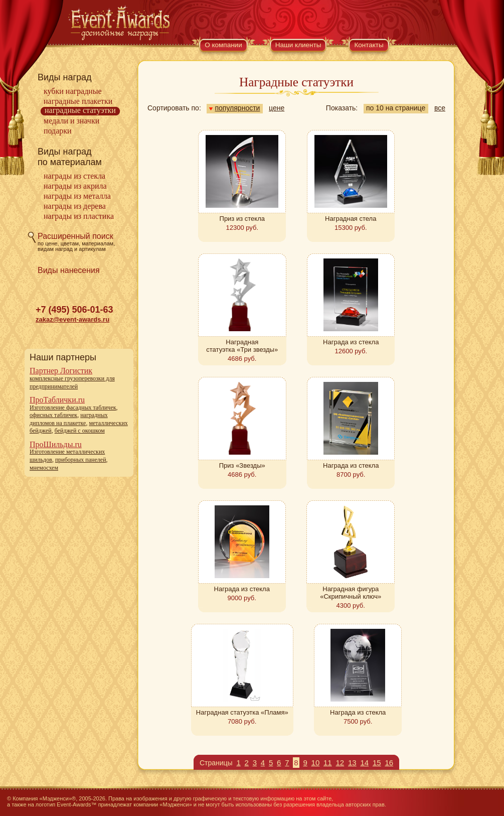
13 (352, 763)
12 (340, 763)
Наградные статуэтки (80, 110)
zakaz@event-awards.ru (72, 319)
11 (328, 763)
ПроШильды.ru (56, 444)
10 (316, 763)
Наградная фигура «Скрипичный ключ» (351, 593)
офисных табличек (53, 415)
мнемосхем (44, 468)
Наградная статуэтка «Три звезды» (242, 346)
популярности (234, 108)
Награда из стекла (351, 342)
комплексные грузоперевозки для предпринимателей (72, 382)
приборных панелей (81, 460)
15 (377, 763)
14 (364, 763)
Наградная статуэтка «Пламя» (242, 712)
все (440, 108)
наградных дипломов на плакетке (69, 419)
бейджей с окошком (80, 431)
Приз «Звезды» (242, 465)
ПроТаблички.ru (57, 400)
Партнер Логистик (61, 371)
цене (277, 108)
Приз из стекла (242, 219)
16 (389, 763)
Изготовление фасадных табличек (73, 407)
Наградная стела (351, 219)
